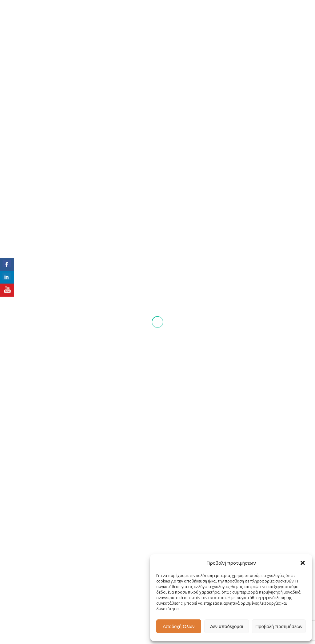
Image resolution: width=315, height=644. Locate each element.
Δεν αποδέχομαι (227, 626)
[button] (303, 563)
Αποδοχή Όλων (179, 626)
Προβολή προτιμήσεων (279, 626)
